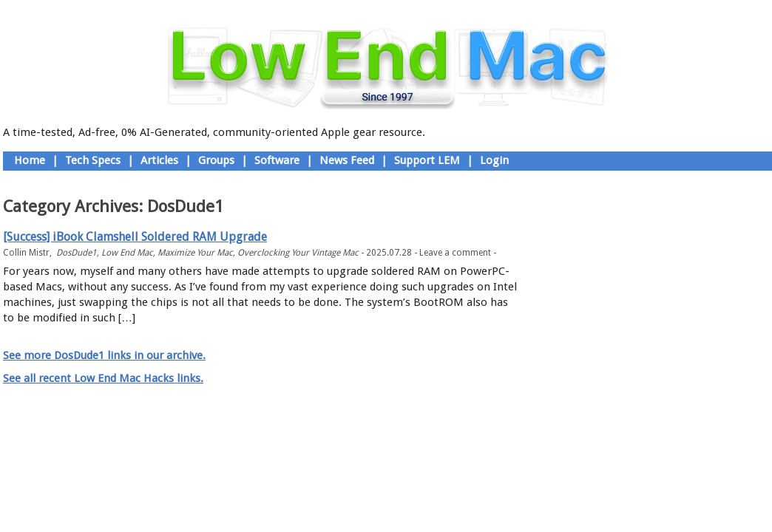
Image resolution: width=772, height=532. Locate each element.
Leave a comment (455, 253)
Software (277, 160)
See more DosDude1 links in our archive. (104, 355)
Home (30, 160)
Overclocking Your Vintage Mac (298, 253)
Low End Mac (127, 253)
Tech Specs (93, 160)
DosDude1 (77, 253)
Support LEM (427, 160)
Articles (159, 160)
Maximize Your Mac (195, 253)
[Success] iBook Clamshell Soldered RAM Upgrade (135, 237)
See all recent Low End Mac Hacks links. (103, 378)
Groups (216, 160)
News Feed (347, 160)
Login (494, 160)
